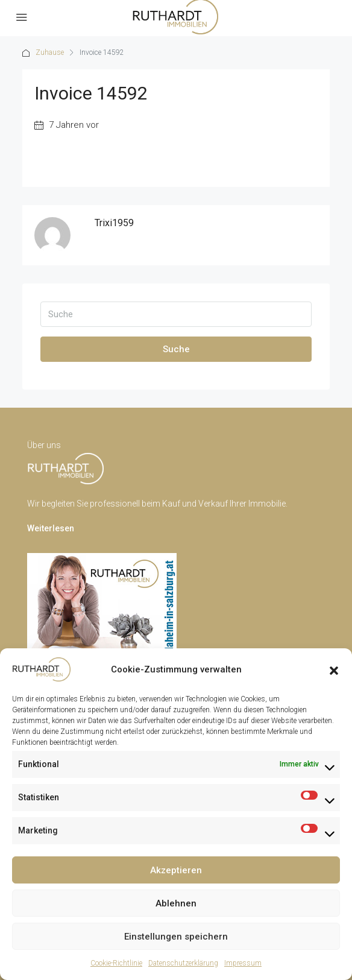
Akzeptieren (176, 870)
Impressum (243, 963)
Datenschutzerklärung (183, 963)
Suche (176, 349)
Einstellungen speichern (176, 937)
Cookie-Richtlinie (116, 963)
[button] (334, 669)
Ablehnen (176, 903)
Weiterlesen (51, 528)
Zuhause (50, 52)
